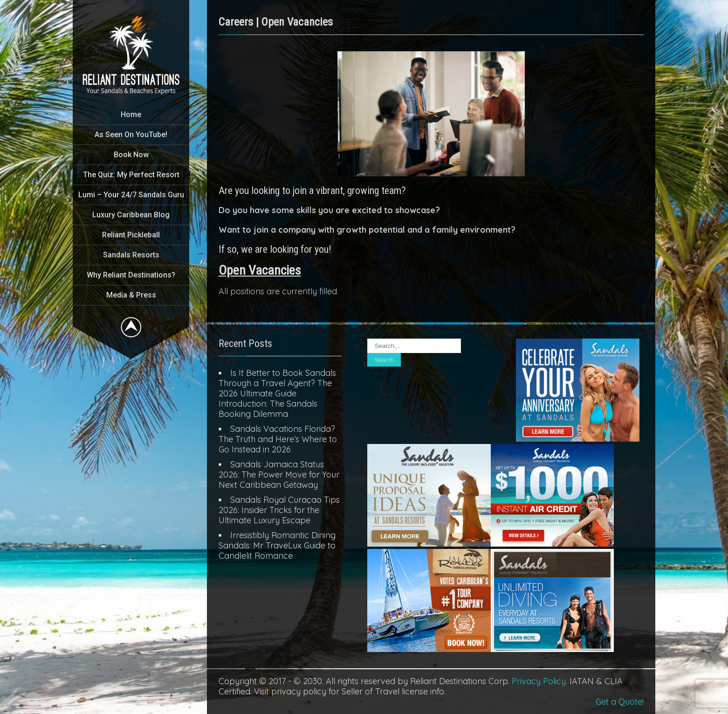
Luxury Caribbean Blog (131, 215)
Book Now (131, 155)
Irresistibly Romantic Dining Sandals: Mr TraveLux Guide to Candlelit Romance (277, 545)
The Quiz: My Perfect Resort (131, 175)
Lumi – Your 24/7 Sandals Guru (131, 195)
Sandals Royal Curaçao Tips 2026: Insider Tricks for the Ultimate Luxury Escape (279, 510)
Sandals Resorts (131, 255)
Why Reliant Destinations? (131, 275)
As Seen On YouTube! (131, 135)
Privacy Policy (539, 681)
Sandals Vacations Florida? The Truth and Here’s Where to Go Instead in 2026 (278, 439)
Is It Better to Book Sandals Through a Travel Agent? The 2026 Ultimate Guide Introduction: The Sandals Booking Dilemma (277, 393)
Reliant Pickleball (131, 235)
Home (131, 114)
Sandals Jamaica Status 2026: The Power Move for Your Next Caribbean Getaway (279, 475)
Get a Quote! (620, 702)
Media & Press (131, 295)
